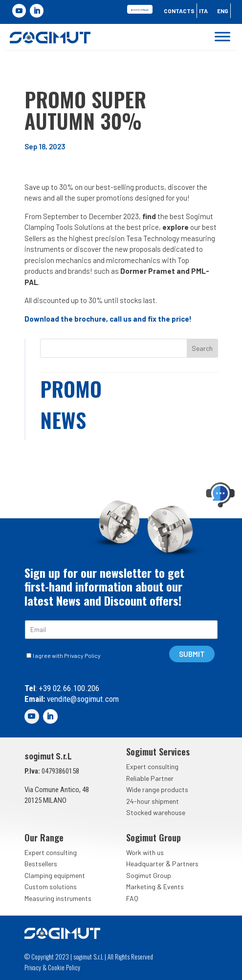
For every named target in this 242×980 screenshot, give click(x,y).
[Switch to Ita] (203, 13)
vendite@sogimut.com (82, 699)
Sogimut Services (158, 752)
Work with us (145, 852)
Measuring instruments (58, 898)
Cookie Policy (64, 967)
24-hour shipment (153, 801)
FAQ (132, 898)
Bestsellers (41, 864)
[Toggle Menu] (222, 37)
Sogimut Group (149, 875)
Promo (71, 388)
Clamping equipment (55, 875)
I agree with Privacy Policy (67, 655)
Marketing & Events (155, 887)
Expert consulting (152, 766)
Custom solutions (51, 887)
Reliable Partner (150, 778)
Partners (185, 864)
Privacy (33, 967)
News (63, 420)
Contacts (179, 11)
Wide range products (157, 789)
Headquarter (145, 864)
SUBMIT (192, 654)
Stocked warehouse (156, 812)
